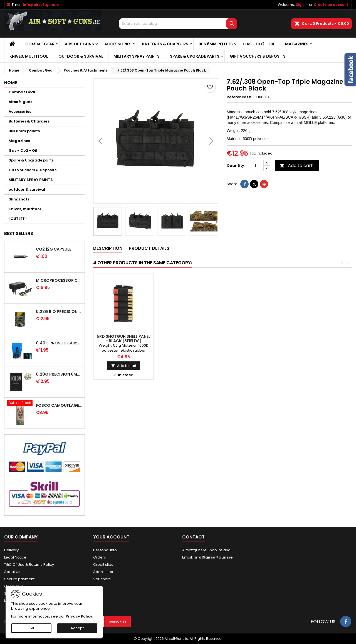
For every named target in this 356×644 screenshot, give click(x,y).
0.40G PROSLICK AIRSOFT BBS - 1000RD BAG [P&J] (59, 343)
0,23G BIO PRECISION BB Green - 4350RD (59, 312)
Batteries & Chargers (165, 44)
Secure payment (19, 579)
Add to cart (296, 166)
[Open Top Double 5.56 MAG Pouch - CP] (244, 279)
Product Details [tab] (149, 248)
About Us (12, 572)
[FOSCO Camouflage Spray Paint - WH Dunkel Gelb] (20, 403)
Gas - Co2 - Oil (259, 44)
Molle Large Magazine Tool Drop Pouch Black (184, 339)
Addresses (103, 572)
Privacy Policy (79, 616)
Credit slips (103, 565)
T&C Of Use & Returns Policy (29, 565)
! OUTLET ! (18, 219)
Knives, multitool (29, 56)
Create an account (331, 5)
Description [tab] (108, 248)
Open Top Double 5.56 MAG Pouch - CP (244, 339)
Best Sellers (19, 233)
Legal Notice (15, 557)
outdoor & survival (81, 56)
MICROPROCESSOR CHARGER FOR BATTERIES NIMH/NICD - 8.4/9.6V (59, 280)
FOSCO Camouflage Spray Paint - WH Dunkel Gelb (59, 405)
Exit (31, 628)
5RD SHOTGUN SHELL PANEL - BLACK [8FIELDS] (305, 339)
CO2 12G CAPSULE (54, 249)
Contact (193, 537)
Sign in (302, 5)
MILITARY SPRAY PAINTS (137, 56)
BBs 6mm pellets (216, 44)
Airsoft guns (79, 44)
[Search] (178, 24)
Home (11, 83)
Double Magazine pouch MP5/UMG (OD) (124, 339)
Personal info (105, 550)
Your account (111, 537)
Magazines (297, 44)
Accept (77, 628)
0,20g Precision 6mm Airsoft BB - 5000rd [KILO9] (59, 374)
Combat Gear (40, 44)
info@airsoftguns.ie (41, 5)
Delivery (11, 550)
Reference (236, 97)
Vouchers (102, 579)
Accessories (118, 44)
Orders (100, 557)
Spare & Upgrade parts (195, 56)
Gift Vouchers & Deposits (258, 56)
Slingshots (19, 199)
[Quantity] (255, 166)
